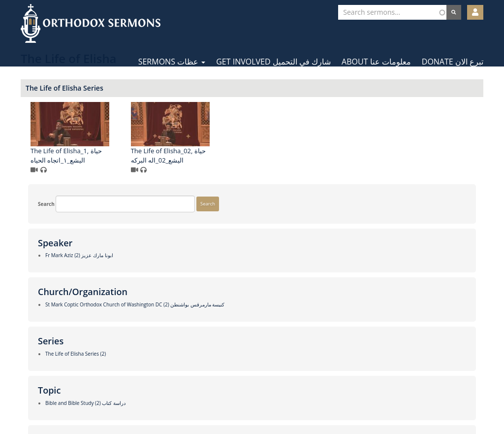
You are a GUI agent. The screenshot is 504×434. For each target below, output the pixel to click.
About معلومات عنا (376, 62)
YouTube (282, 403)
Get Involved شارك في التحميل (273, 62)
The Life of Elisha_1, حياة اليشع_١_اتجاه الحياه (186, 155)
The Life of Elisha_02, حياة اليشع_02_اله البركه (287, 155)
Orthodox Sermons (91, 23)
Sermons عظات (172, 62)
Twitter (253, 403)
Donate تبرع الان (453, 62)
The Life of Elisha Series (184, 88)
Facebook (223, 403)
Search (42, 96)
